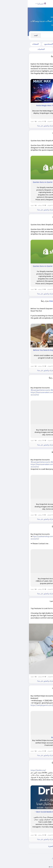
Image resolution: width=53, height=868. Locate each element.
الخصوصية (40, 858)
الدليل (26, 858)
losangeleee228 (36, 378)
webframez (38, 133)
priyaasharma (37, 601)
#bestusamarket (30, 390)
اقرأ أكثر (47, 77)
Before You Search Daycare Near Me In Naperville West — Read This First (27, 351)
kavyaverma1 (37, 56)
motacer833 (37, 763)
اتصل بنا (32, 858)
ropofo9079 (38, 688)
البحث (8, 35)
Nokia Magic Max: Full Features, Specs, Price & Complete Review (29, 107)
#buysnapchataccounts (13, 390)
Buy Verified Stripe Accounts (36, 737)
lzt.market (27, 867)
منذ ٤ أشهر (40, 454)
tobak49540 (38, 527)
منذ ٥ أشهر (40, 603)
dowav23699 (37, 452)
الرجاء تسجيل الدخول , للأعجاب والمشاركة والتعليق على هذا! (30, 126)
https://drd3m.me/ (11, 770)
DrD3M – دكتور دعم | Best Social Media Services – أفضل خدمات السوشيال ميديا (28, 813)
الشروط (48, 858)
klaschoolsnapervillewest (32, 301)
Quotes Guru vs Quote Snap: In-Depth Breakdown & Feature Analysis (27, 183)
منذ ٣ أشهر (40, 58)
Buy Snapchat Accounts (38, 427)
